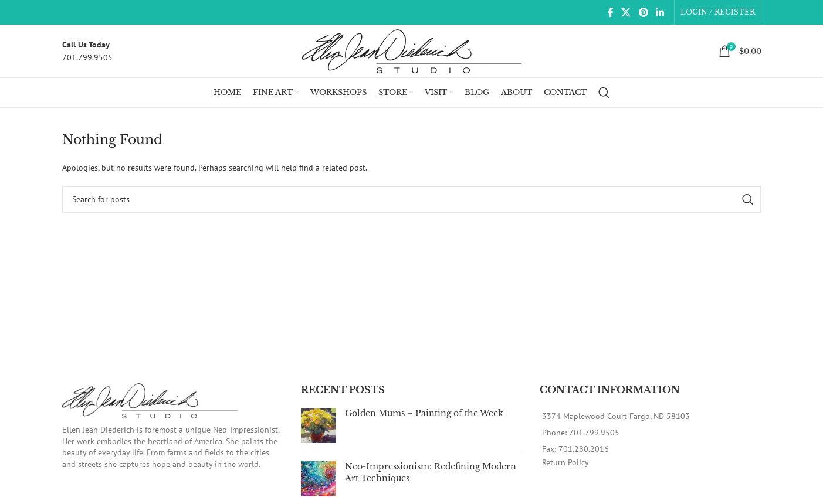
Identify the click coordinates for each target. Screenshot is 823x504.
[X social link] (626, 12)
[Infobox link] (87, 51)
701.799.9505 (594, 433)
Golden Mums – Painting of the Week (424, 413)
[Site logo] (412, 50)
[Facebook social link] (610, 12)
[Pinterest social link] (643, 12)
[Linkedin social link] (660, 12)
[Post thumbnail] (319, 425)
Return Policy (565, 462)
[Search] (604, 93)
